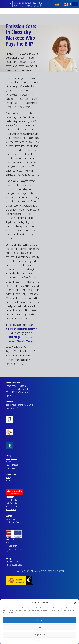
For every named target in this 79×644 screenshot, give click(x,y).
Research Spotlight (12, 500)
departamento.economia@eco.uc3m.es (20, 405)
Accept (40, 620)
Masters (9, 462)
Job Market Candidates (14, 565)
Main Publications (12, 503)
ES (58, 4)
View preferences (40, 635)
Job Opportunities (12, 562)
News (8, 543)
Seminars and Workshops (15, 522)
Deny (40, 627)
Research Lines (11, 509)
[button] (75, 603)
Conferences (10, 519)
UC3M (8, 552)
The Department (12, 546)
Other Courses (11, 468)
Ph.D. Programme (12, 465)
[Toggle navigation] (75, 4)
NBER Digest (16, 337)
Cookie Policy (38, 641)
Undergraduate (11, 459)
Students (9, 481)
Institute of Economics (14, 549)
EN (68, 4)
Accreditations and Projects (15, 506)
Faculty (8, 477)
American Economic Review (21, 329)
